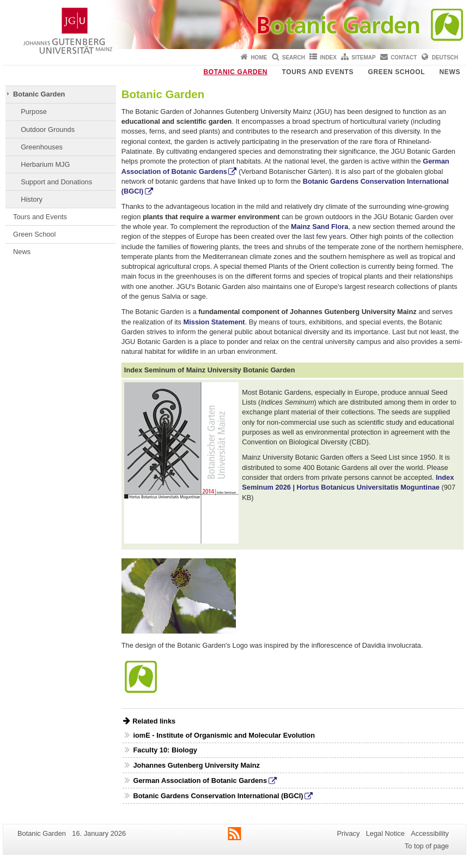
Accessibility (430, 833)
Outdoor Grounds (48, 129)
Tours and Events (318, 72)
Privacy (348, 833)
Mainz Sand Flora (319, 227)
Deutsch (445, 58)
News (450, 72)
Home (259, 58)
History (32, 199)
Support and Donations (56, 182)
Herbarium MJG (45, 164)
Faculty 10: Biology (165, 750)
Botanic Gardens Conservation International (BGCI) (218, 796)
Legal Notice (385, 833)
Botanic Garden (236, 72)
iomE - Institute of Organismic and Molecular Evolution (224, 735)
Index (328, 58)
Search (294, 58)
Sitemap (363, 58)
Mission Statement (214, 322)
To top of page (427, 846)
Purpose (34, 111)
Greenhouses (42, 147)
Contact (404, 58)
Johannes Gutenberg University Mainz (196, 765)
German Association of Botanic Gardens (200, 780)
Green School (397, 72)
